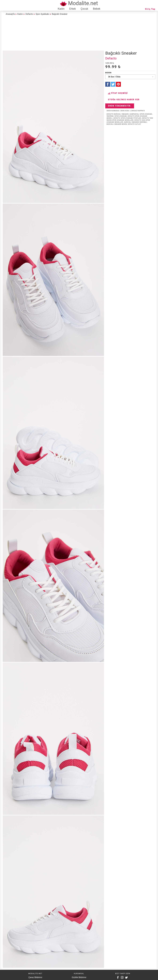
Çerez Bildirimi (35, 977)
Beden (108, 73)
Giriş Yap (150, 9)
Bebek (97, 9)
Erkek (73, 9)
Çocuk (84, 9)
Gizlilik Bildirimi (79, 977)
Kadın (61, 9)
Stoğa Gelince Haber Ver (124, 100)
